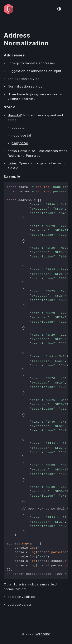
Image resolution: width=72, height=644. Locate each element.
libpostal (14, 115)
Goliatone (43, 634)
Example (12, 176)
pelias (12, 163)
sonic (12, 151)
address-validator (22, 597)
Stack (9, 107)
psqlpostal (20, 143)
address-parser (20, 605)
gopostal (19, 128)
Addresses (14, 55)
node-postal (21, 135)
